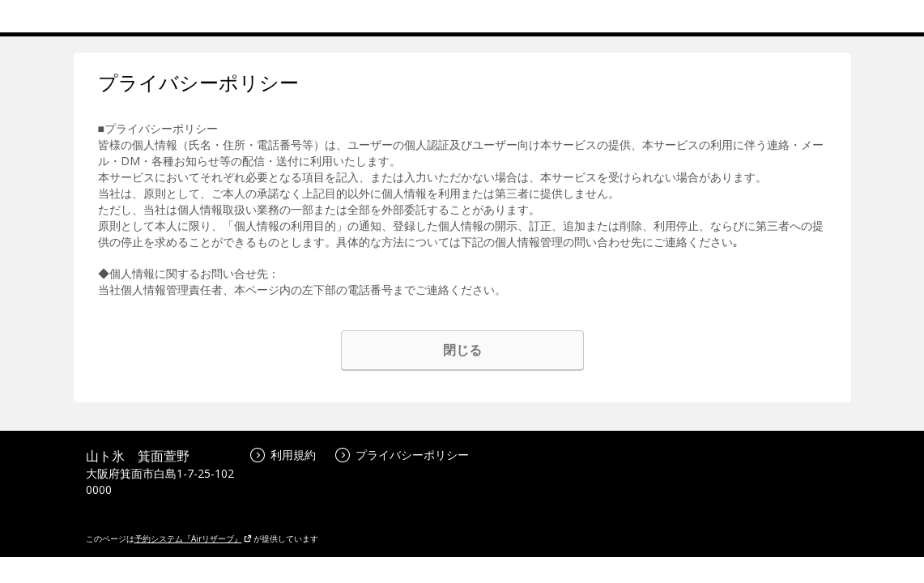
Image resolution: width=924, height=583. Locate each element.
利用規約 (283, 455)
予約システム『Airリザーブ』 (193, 538)
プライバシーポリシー (402, 455)
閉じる (462, 350)
